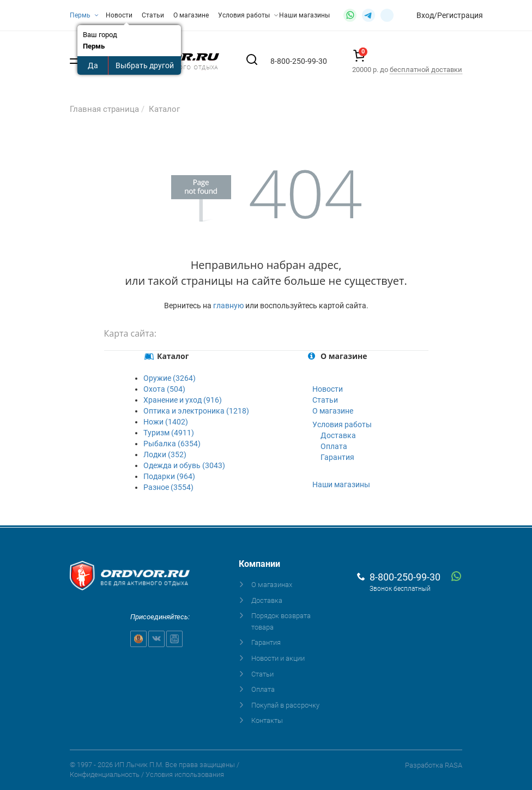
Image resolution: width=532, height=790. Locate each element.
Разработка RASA (434, 765)
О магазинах (272, 585)
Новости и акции (278, 658)
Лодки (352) (165, 454)
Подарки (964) (169, 476)
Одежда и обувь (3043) (184, 465)
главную (228, 306)
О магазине (191, 15)
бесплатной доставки (426, 70)
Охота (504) (164, 389)
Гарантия (337, 457)
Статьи (153, 15)
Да (93, 65)
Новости (119, 15)
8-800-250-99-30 (405, 577)
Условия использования (185, 774)
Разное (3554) (168, 487)
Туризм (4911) (169, 433)
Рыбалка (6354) (172, 444)
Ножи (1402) (166, 422)
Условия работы (248, 15)
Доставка (338, 435)
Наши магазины (304, 15)
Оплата (334, 446)
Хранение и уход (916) (183, 400)
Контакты (267, 720)
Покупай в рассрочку (285, 705)
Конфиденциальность (105, 774)
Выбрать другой (145, 65)
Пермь (84, 15)
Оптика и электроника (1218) (196, 411)
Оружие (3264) (170, 378)
